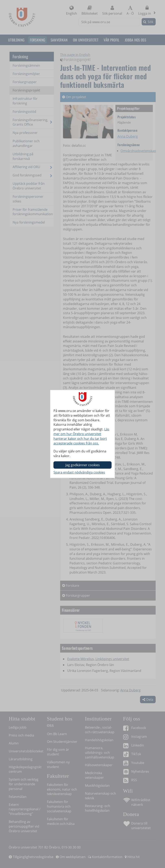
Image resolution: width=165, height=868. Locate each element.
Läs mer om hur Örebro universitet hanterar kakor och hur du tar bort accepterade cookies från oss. (81, 436)
